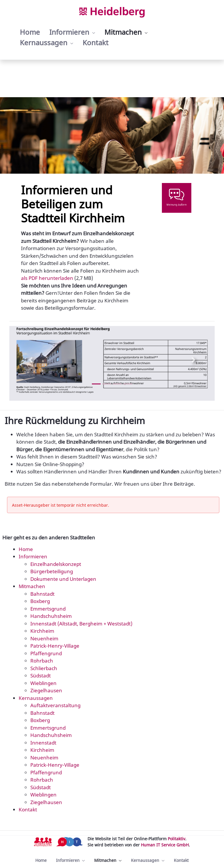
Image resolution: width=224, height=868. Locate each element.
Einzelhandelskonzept (56, 564)
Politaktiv (176, 839)
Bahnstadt (42, 594)
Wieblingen (43, 683)
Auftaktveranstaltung (55, 705)
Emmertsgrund (48, 609)
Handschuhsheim (51, 616)
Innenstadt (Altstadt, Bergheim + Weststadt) (81, 624)
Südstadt (41, 676)
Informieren (33, 556)
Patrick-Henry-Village (55, 646)
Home (26, 549)
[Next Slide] (193, 360)
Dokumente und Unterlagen (63, 579)
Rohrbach (42, 661)
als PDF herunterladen (47, 278)
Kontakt (28, 809)
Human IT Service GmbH (165, 845)
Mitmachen (32, 586)
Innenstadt (43, 743)
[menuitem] (30, 32)
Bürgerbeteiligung (52, 571)
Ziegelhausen (46, 690)
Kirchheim (42, 631)
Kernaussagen (36, 698)
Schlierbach (44, 668)
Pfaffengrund (46, 653)
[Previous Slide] (31, 360)
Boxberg (40, 601)
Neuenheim (44, 638)
